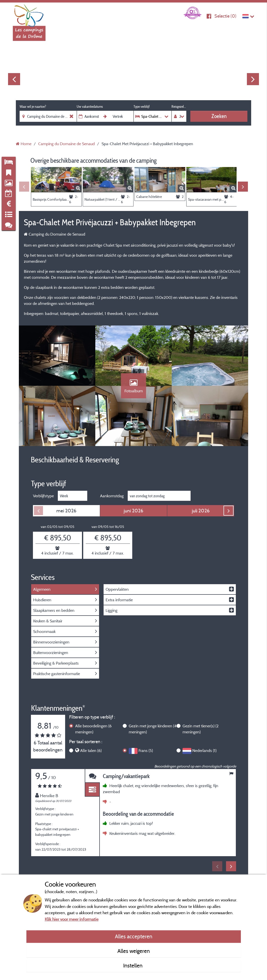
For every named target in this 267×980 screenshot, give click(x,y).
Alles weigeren (134, 951)
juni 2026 (133, 511)
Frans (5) (146, 750)
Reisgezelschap (179, 106)
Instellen (133, 965)
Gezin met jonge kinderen (153, 729)
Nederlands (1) (204, 750)
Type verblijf (142, 106)
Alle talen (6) (91, 750)
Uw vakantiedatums (90, 106)
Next (253, 79)
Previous (14, 79)
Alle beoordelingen (93, 729)
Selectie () (225, 16)
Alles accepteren (134, 936)
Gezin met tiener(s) (201, 729)
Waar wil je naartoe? (33, 106)
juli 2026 (201, 511)
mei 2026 (66, 511)
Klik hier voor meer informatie (72, 919)
